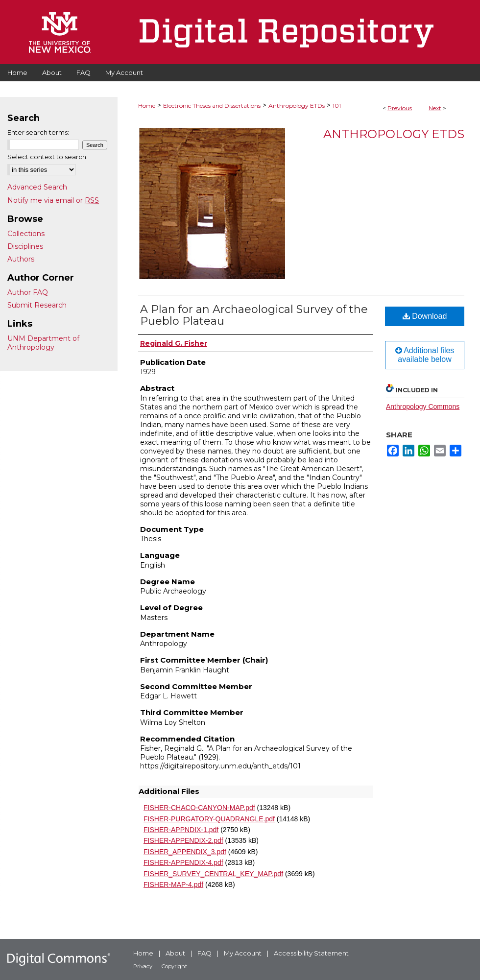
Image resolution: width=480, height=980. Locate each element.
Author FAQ (28, 292)
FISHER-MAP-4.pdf (173, 884)
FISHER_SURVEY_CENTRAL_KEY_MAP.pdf (213, 874)
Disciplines (25, 246)
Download (425, 316)
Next (435, 108)
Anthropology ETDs (297, 106)
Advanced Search (37, 187)
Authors (21, 259)
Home (147, 106)
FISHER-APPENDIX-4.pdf (183, 862)
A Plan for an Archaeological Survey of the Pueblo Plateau (254, 315)
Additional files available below (425, 355)
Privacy (143, 966)
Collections (26, 234)
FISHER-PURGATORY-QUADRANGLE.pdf (209, 819)
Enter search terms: (38, 132)
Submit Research (37, 305)
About (175, 953)
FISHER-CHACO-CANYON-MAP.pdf (199, 808)
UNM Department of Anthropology (43, 343)
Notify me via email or (53, 200)
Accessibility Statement (311, 953)
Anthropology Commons (423, 406)
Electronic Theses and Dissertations (212, 106)
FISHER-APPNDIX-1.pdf (181, 830)
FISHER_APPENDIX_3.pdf (185, 852)
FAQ (204, 953)
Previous (400, 108)
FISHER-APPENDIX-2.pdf (183, 840)
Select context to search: (48, 157)
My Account (243, 953)
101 (337, 106)
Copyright (174, 966)
